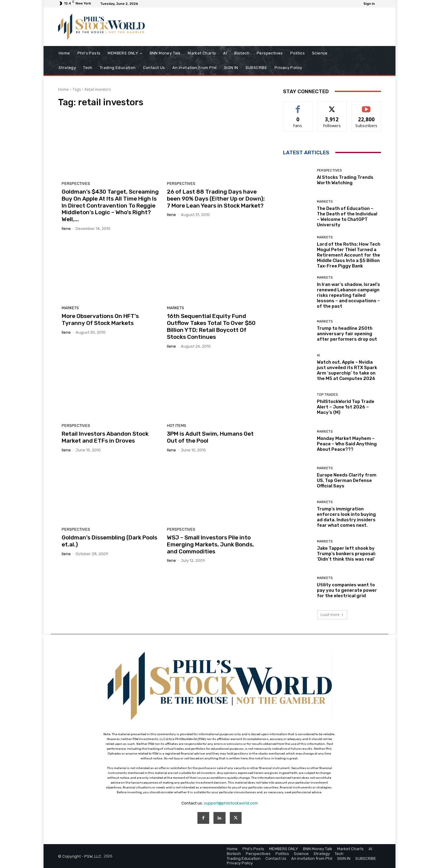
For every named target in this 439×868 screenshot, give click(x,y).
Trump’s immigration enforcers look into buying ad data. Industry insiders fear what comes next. (346, 517)
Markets (70, 308)
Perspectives (76, 183)
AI (318, 355)
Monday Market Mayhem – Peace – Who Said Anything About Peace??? (347, 444)
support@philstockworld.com (231, 803)
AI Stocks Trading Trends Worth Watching (345, 180)
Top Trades (327, 395)
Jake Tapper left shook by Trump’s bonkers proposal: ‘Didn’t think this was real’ (346, 554)
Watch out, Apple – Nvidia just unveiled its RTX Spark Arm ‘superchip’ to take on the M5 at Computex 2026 (347, 370)
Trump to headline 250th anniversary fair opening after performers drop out (347, 334)
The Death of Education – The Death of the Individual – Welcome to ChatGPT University (347, 217)
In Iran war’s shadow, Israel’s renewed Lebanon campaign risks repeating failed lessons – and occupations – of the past (348, 295)
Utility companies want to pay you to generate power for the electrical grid (347, 590)
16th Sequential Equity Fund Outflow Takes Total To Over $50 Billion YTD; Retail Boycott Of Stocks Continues (211, 326)
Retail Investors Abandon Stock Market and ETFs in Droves (105, 437)
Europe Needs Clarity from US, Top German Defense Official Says (347, 480)
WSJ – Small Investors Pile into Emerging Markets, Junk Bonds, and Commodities (210, 544)
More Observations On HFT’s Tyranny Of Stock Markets (100, 319)
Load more (332, 615)
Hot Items (177, 426)
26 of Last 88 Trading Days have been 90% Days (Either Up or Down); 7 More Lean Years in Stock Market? (216, 199)
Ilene (66, 229)
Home (63, 89)
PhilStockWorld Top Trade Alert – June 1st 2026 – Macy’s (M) (346, 407)
